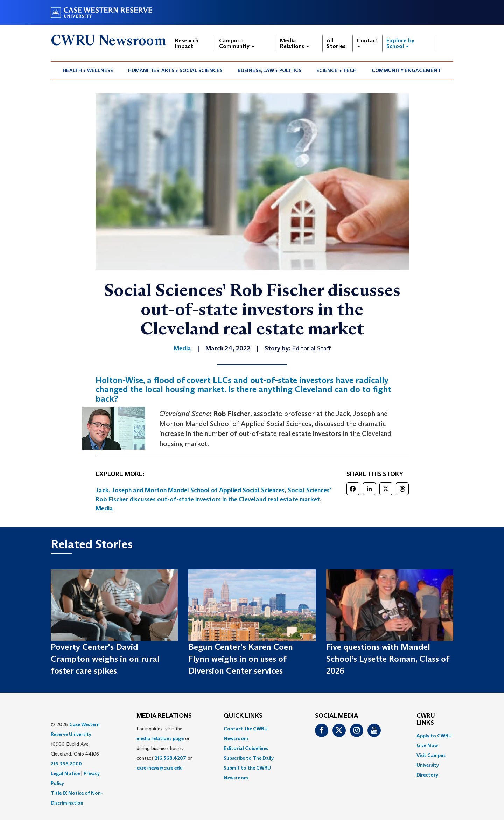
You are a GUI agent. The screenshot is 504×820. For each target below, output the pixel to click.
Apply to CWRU (434, 736)
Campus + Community (237, 43)
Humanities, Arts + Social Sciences (175, 70)
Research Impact (187, 43)
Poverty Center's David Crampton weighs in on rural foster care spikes (105, 659)
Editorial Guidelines (246, 748)
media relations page (160, 738)
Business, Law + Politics (269, 70)
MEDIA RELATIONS (164, 716)
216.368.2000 (66, 764)
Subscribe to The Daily (249, 758)
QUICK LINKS (243, 716)
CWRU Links (426, 720)
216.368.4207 (170, 758)
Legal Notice (65, 773)
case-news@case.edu (160, 768)
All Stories (336, 43)
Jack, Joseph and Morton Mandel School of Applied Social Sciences (190, 490)
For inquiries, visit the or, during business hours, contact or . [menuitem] (164, 748)
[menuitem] (88, 70)
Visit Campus (431, 755)
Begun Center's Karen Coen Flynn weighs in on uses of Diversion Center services (241, 659)
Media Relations (295, 43)
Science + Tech (337, 70)
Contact (367, 42)
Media (104, 508)
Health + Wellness (88, 70)
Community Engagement (406, 70)
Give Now (427, 745)
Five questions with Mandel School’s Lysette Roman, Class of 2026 (388, 659)
